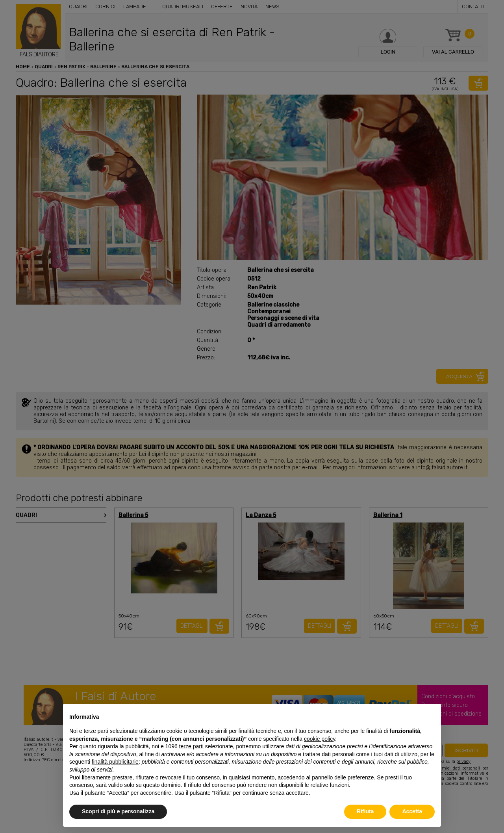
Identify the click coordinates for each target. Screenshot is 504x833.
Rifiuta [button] (365, 811)
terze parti (191, 746)
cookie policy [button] (320, 739)
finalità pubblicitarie (115, 762)
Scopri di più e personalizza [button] (118, 811)
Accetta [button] (412, 811)
